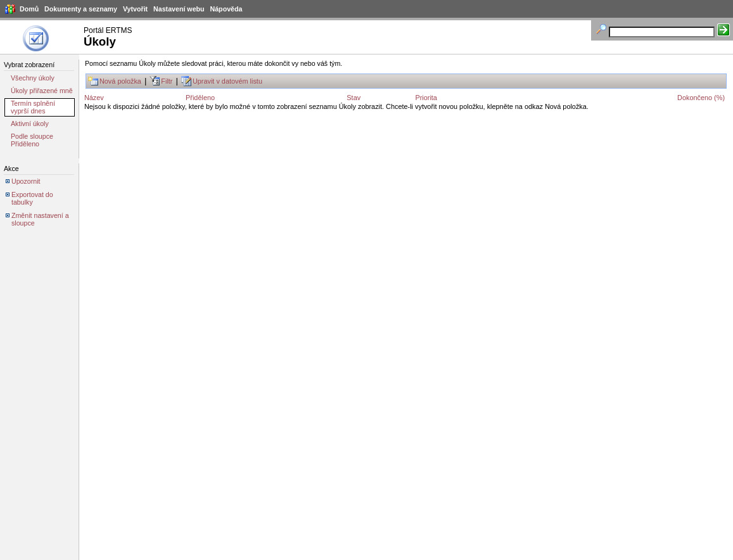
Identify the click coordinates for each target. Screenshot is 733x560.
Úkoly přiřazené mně (42, 91)
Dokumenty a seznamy (81, 9)
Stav (354, 98)
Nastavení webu (179, 9)
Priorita (426, 98)
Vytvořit (135, 9)
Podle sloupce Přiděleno (32, 140)
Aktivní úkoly (30, 124)
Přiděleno (200, 98)
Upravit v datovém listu (227, 81)
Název (94, 98)
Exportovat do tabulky (32, 198)
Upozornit (26, 181)
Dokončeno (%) (701, 98)
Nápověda (226, 9)
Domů (29, 9)
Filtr (167, 81)
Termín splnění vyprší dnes (33, 107)
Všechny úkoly (33, 78)
